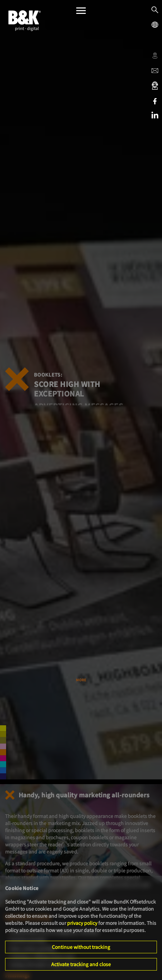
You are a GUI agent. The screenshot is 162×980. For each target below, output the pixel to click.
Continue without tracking (81, 947)
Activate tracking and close (81, 964)
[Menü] (81, 12)
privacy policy (82, 923)
